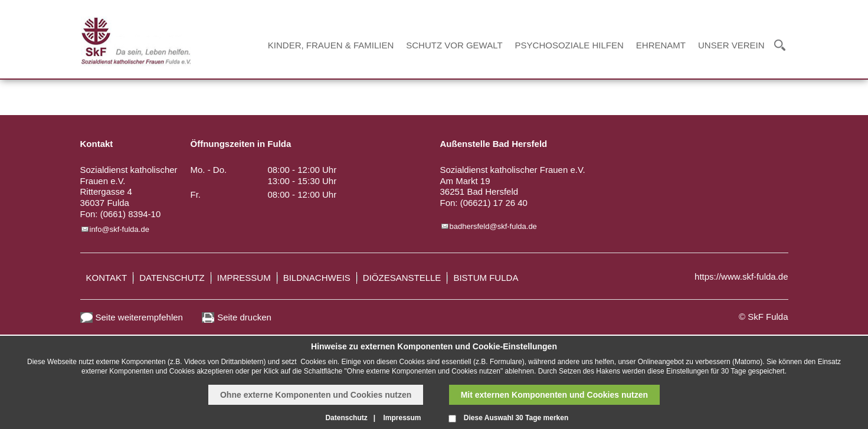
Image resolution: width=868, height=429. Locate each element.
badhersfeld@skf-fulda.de (493, 226)
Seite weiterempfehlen (139, 317)
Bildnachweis (317, 278)
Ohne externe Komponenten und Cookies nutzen (316, 395)
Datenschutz (172, 278)
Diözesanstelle (402, 278)
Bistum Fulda (486, 278)
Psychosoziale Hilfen (569, 45)
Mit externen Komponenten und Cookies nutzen (554, 395)
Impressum (244, 278)
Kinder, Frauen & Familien (331, 45)
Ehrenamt (661, 45)
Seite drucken (244, 317)
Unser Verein (731, 45)
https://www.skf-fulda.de (741, 276)
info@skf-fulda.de (119, 229)
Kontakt (107, 278)
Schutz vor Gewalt (454, 45)
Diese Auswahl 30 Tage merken (516, 418)
